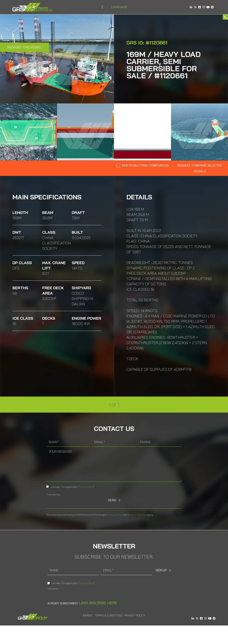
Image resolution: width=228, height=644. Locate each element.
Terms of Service (137, 515)
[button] (102, 7)
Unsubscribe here (98, 603)
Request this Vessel (25, 47)
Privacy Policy (86, 487)
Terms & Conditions (109, 615)
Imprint (88, 615)
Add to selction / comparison (145, 165)
